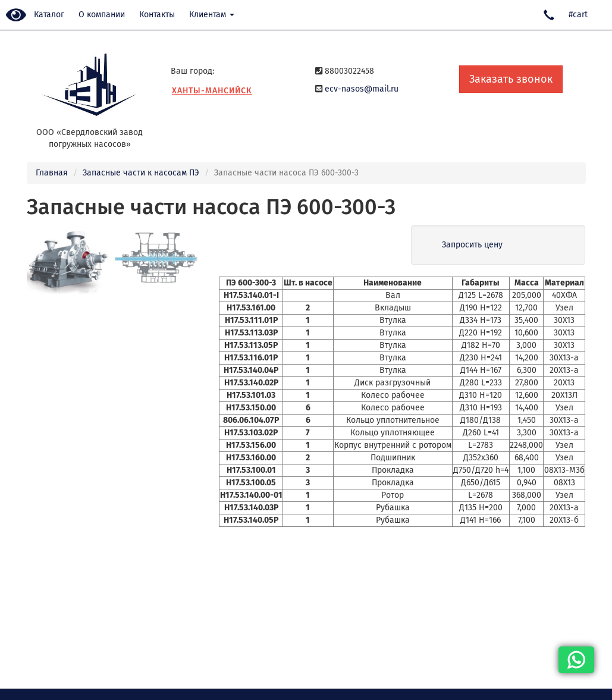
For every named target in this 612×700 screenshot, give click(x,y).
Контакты (157, 15)
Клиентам (212, 15)
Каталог (49, 15)
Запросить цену (472, 245)
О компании (102, 15)
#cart (578, 15)
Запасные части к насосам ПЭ (141, 173)
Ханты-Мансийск (212, 91)
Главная (52, 173)
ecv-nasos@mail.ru (362, 89)
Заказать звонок (511, 79)
